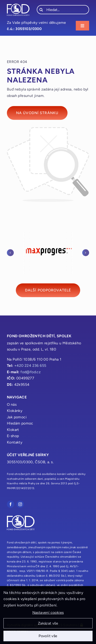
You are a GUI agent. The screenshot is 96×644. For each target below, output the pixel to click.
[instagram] (20, 504)
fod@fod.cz (31, 372)
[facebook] (11, 504)
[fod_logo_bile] (18, 5)
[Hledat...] (63, 10)
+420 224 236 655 (30, 366)
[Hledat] (41, 10)
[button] (10, 253)
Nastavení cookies (48, 614)
